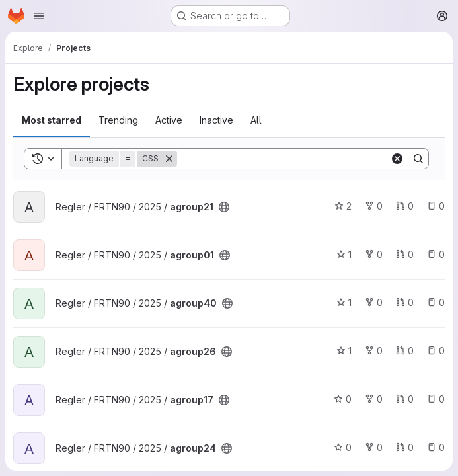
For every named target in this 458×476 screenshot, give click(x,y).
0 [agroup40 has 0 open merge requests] (405, 302)
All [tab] (256, 120)
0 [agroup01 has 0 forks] (374, 254)
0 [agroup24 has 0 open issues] (436, 447)
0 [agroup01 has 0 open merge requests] (405, 254)
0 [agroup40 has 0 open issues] (436, 302)
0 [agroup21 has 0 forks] (374, 206)
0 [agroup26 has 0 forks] (374, 351)
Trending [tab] (118, 120)
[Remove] (169, 159)
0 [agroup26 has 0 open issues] (436, 351)
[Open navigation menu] (39, 16)
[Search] (284, 159)
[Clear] (397, 159)
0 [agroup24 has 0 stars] (343, 447)
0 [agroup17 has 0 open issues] (436, 399)
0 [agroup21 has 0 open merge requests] (405, 206)
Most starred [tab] (52, 120)
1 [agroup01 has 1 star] (344, 254)
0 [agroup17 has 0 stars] (343, 399)
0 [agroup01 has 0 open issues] (436, 254)
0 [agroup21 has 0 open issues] (436, 206)
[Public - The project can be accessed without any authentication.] (224, 207)
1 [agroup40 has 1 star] (344, 302)
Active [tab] (169, 120)
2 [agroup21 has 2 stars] (343, 206)
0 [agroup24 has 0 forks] (374, 447)
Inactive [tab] (216, 120)
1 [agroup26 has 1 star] (344, 351)
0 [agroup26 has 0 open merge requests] (405, 351)
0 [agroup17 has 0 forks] (374, 399)
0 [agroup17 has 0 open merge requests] (405, 399)
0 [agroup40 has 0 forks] (374, 302)
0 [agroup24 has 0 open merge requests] (405, 447)
